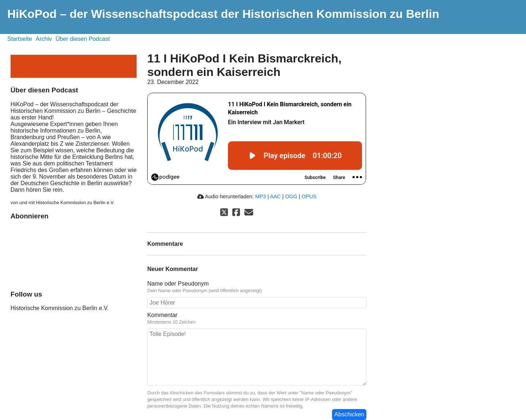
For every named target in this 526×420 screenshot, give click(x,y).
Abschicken (349, 414)
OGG (291, 196)
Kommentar (257, 318)
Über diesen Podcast (83, 39)
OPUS (309, 196)
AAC (275, 196)
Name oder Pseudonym (257, 287)
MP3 (261, 196)
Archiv (44, 39)
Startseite (20, 39)
